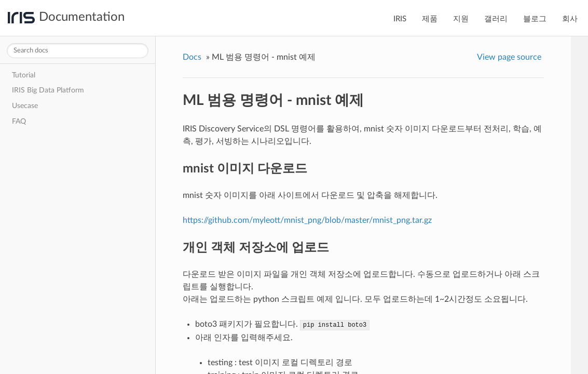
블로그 (535, 19)
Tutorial (24, 75)
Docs (192, 57)
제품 (430, 19)
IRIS (400, 19)
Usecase (25, 106)
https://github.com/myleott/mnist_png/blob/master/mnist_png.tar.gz (307, 220)
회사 (570, 19)
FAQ (19, 121)
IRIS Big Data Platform (48, 90)
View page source (509, 57)
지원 (461, 19)
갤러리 (496, 19)
